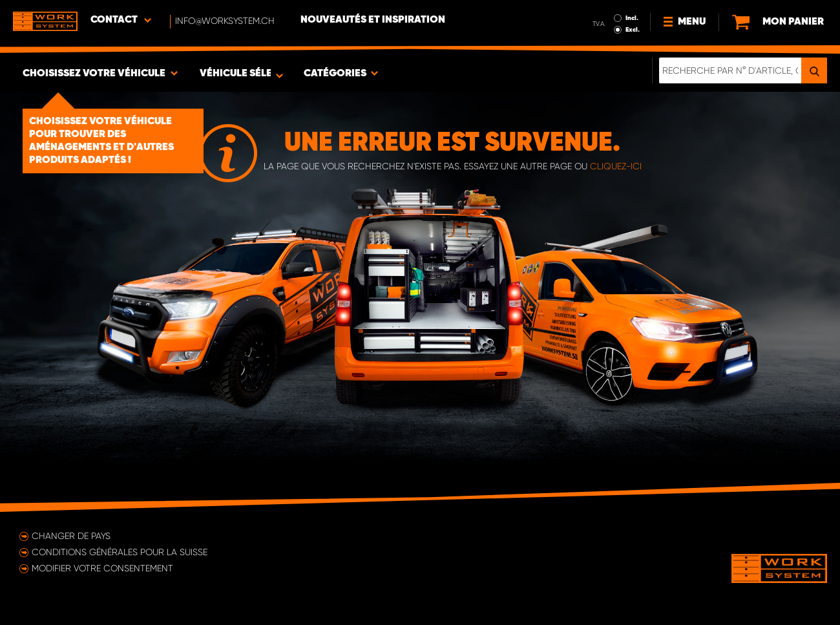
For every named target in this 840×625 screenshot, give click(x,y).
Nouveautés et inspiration (373, 20)
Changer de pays (71, 536)
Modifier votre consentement (102, 568)
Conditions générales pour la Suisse (120, 552)
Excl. (633, 30)
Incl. (632, 18)
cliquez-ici (616, 166)
